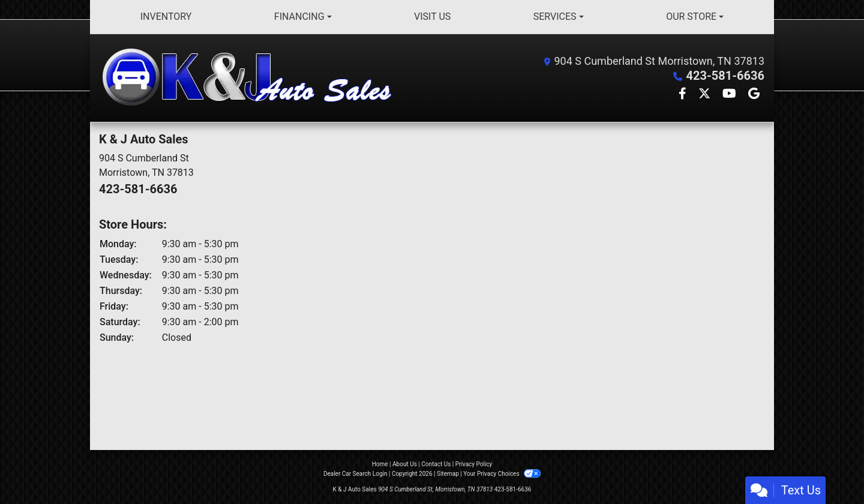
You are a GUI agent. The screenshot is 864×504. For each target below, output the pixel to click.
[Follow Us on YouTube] (730, 94)
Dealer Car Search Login (355, 474)
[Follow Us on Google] (754, 94)
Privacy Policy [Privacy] (474, 464)
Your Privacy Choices (502, 474)
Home (380, 464)
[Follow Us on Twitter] (706, 94)
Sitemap (448, 474)
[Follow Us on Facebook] (684, 94)
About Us (405, 464)
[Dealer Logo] (250, 78)
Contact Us (436, 464)
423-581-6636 (725, 76)
